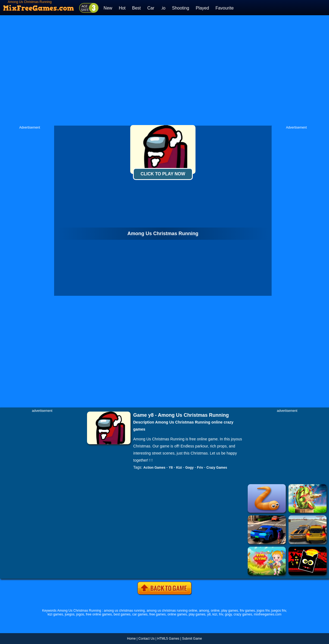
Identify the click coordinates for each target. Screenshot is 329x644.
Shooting (180, 8)
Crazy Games (217, 468)
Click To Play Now (163, 174)
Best (136, 8)
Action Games (154, 468)
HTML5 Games (168, 639)
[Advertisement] (110, 70)
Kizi (179, 468)
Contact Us (146, 639)
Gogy (189, 468)
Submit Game (192, 639)
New (108, 8)
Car (151, 8)
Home (131, 639)
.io (163, 8)
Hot (122, 8)
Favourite (225, 8)
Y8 (171, 468)
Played (202, 8)
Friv (200, 468)
